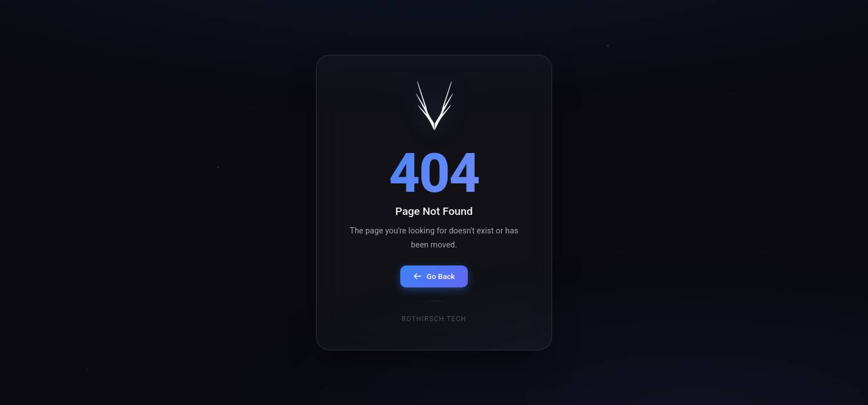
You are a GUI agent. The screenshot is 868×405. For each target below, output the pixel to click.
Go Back (434, 276)
